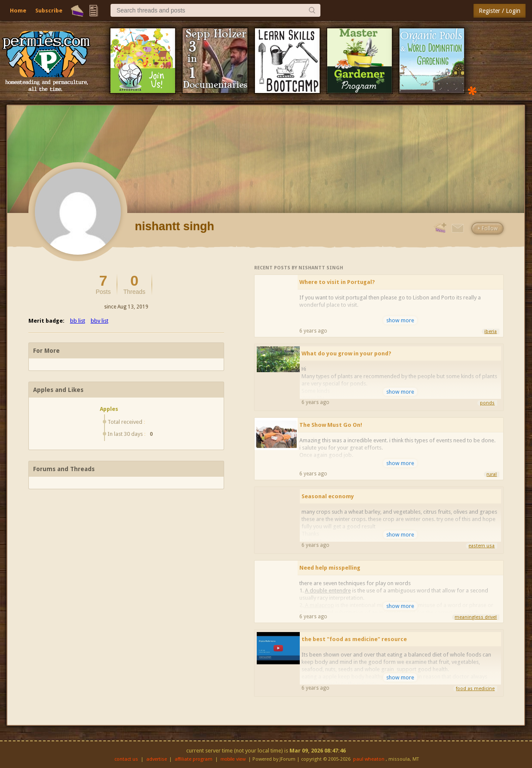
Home (18, 11)
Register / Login (500, 11)
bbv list (100, 321)
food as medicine (475, 689)
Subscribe (49, 11)
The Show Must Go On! (331, 425)
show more (400, 320)
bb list (78, 321)
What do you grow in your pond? (346, 353)
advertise (157, 759)
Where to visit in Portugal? (337, 282)
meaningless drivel (476, 617)
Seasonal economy (328, 496)
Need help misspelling (330, 568)
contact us (126, 759)
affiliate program (194, 759)
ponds (487, 403)
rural (492, 474)
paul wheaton (369, 759)
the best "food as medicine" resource (354, 639)
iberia (490, 332)
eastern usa (481, 546)
